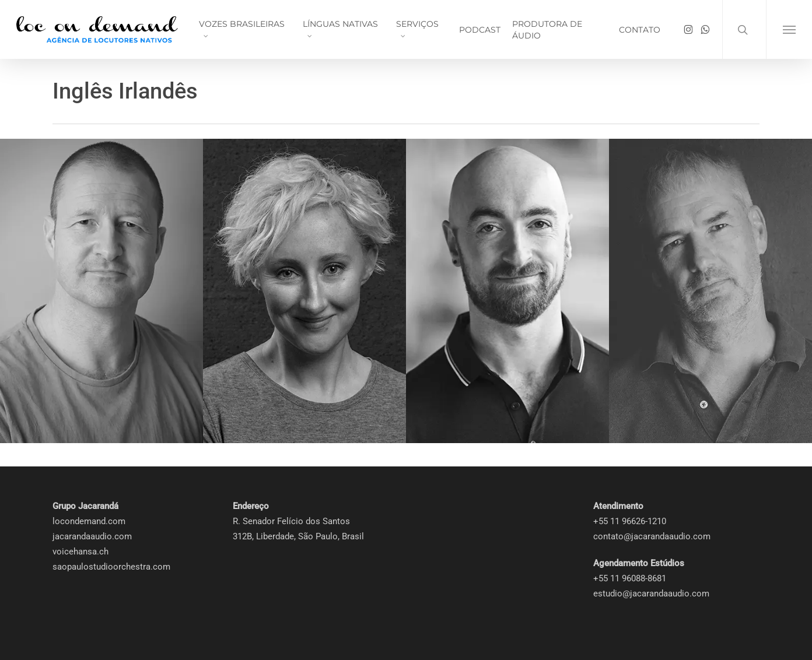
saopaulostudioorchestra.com (111, 567)
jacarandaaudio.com (92, 536)
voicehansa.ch (80, 552)
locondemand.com (89, 521)
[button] (789, 29)
